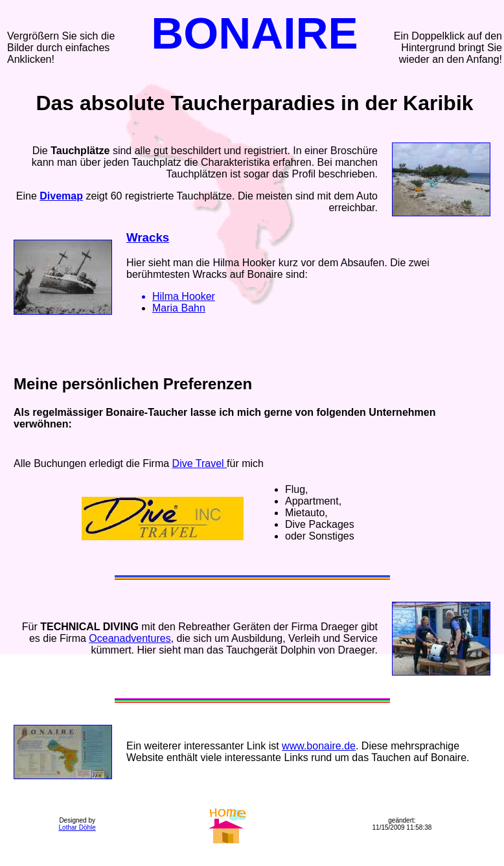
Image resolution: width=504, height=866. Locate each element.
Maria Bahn (179, 308)
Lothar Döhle (77, 827)
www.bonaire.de (319, 746)
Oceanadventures (130, 638)
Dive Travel (200, 463)
